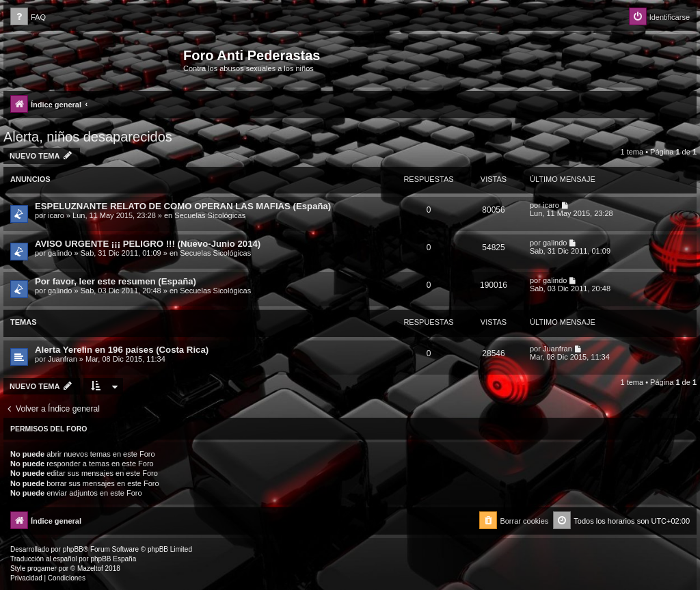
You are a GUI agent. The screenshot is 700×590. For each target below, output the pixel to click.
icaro (56, 215)
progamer (42, 568)
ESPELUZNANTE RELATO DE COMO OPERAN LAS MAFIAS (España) (183, 206)
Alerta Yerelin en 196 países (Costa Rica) (122, 350)
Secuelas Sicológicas (210, 215)
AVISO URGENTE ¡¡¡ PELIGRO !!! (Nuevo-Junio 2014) (148, 244)
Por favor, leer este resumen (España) (116, 281)
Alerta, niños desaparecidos (88, 137)
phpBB (73, 549)
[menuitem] (28, 17)
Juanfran (63, 359)
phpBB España (113, 559)
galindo (60, 253)
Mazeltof (90, 568)
